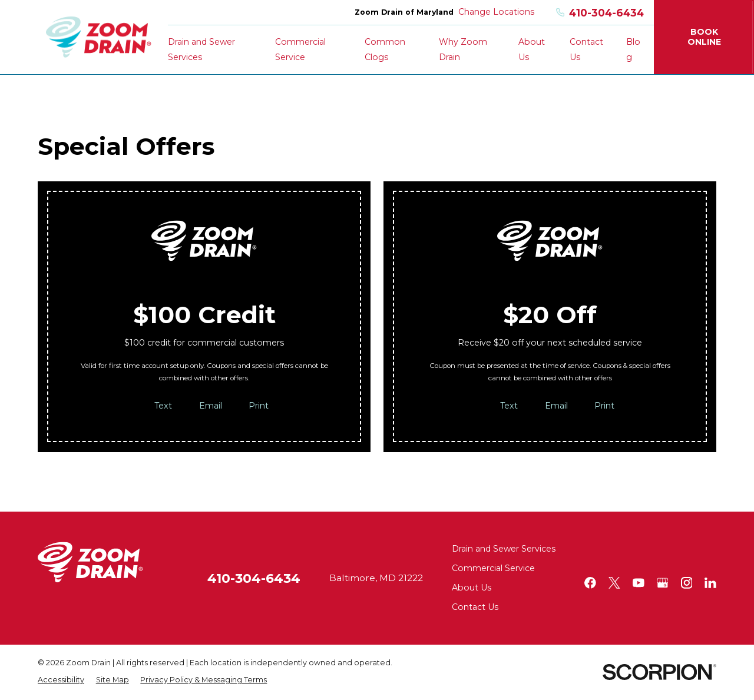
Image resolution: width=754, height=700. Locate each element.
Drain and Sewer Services (504, 549)
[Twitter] (614, 583)
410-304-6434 (600, 13)
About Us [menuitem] (532, 49)
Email (211, 406)
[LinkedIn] (710, 583)
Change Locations (496, 12)
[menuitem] (61, 680)
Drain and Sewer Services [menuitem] (201, 49)
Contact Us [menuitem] (586, 49)
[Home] (99, 37)
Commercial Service (493, 568)
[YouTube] (639, 583)
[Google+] (663, 583)
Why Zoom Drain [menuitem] (463, 49)
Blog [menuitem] (633, 49)
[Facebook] (590, 583)
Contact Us (475, 607)
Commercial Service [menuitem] (300, 49)
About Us (472, 588)
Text (163, 406)
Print (259, 406)
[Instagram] (687, 583)
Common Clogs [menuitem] (385, 49)
